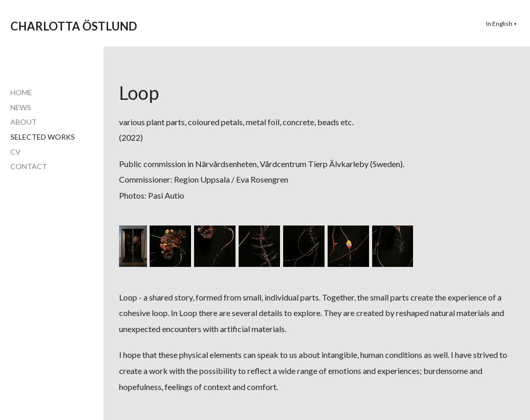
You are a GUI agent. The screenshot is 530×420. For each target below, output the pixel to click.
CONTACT (29, 166)
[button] (502, 24)
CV (16, 152)
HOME (21, 92)
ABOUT (24, 122)
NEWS (21, 107)
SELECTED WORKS (43, 137)
